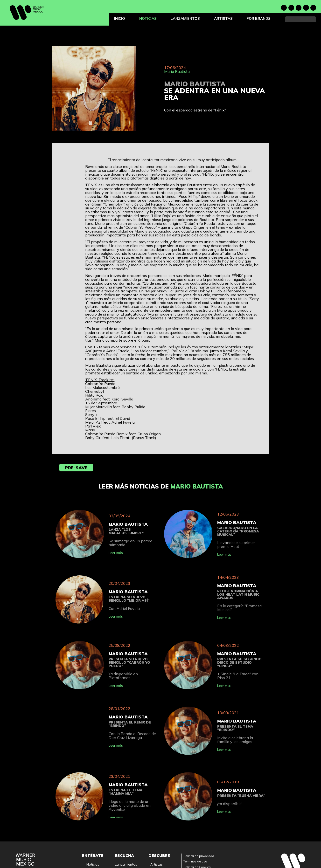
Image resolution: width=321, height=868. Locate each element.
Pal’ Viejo (179, 351)
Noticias (148, 18)
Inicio (120, 18)
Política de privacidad (199, 856)
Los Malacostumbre (150, 351)
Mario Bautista (177, 71)
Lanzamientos (185, 18)
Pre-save (76, 468)
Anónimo (200, 351)
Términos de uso (195, 861)
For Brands (259, 18)
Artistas (223, 18)
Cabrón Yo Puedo (102, 355)
